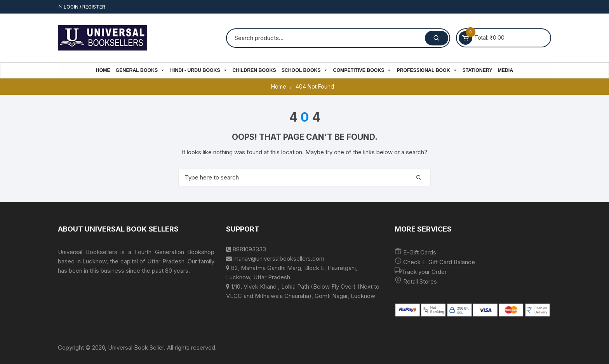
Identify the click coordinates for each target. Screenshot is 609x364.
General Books (140, 70)
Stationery (478, 70)
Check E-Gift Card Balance (438, 262)
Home (103, 70)
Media (506, 70)
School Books (305, 70)
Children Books (254, 70)
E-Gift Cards (420, 252)
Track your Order (424, 272)
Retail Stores (420, 281)
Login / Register (82, 7)
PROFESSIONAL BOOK (427, 70)
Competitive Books (362, 70)
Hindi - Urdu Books (198, 70)
